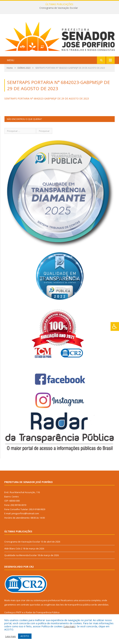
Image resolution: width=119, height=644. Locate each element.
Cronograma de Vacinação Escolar (59, 8)
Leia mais (69, 626)
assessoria (85, 600)
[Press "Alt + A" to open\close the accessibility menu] (115, 326)
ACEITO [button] (25, 636)
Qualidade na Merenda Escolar (21, 555)
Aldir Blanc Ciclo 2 (13, 549)
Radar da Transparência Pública (43, 612)
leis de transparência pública (75, 605)
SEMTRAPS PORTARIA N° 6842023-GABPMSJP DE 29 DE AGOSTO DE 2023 (47, 99)
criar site (25, 600)
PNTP (19, 612)
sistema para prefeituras (47, 600)
